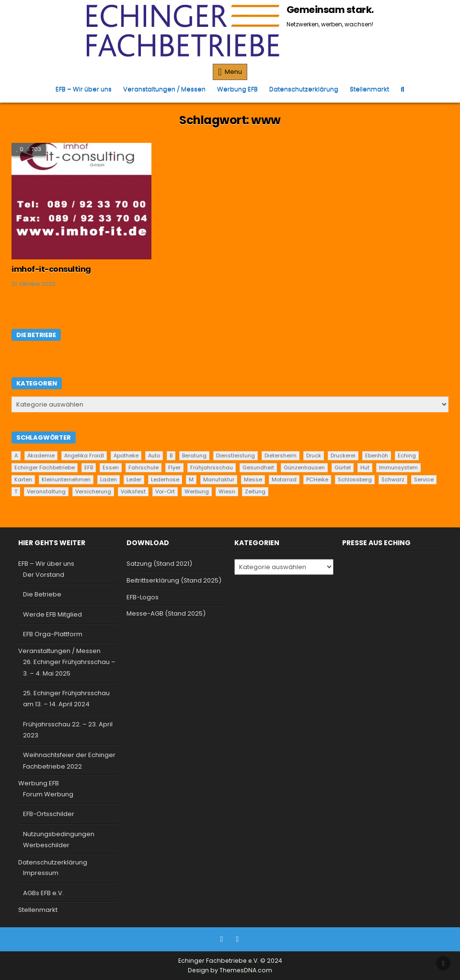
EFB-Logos (143, 597)
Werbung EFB (237, 89)
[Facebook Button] (222, 939)
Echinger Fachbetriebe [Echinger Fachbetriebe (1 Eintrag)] (45, 467)
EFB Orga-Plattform (53, 634)
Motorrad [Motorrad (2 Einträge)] (284, 479)
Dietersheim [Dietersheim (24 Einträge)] (281, 455)
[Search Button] (402, 89)
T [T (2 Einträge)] (16, 491)
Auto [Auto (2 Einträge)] (154, 455)
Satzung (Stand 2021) (159, 564)
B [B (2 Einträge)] (171, 455)
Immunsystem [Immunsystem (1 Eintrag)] (398, 467)
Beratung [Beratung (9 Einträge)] (194, 455)
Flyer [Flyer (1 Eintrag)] (174, 467)
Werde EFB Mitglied (52, 614)
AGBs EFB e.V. (43, 893)
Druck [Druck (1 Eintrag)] (314, 455)
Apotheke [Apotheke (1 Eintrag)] (126, 455)
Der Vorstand (44, 575)
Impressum (41, 873)
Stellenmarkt (369, 89)
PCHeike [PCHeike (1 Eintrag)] (317, 479)
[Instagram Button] (238, 939)
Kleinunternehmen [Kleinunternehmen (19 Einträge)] (66, 479)
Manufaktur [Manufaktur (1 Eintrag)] (219, 479)
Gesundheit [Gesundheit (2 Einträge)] (258, 467)
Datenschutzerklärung (304, 89)
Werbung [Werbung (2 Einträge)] (197, 491)
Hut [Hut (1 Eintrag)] (365, 467)
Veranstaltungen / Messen (164, 89)
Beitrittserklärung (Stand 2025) (174, 580)
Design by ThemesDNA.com (230, 970)
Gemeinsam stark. (330, 10)
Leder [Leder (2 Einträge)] (134, 479)
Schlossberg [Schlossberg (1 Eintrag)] (355, 479)
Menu (233, 72)
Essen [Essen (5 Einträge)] (111, 467)
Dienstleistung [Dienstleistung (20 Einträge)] (236, 455)
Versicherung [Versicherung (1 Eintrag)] (93, 491)
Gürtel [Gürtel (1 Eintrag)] (343, 467)
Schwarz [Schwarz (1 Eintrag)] (393, 479)
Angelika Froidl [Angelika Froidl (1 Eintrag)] (84, 455)
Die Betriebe (42, 594)
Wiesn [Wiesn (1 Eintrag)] (227, 491)
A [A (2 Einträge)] (16, 455)
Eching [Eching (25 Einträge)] (407, 455)
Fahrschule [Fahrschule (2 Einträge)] (144, 467)
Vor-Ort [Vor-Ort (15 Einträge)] (165, 491)
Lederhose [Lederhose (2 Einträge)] (165, 479)
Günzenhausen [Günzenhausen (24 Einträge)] (304, 467)
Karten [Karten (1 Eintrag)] (23, 479)
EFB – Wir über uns (84, 89)
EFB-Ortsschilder (49, 814)
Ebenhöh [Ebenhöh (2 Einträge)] (377, 455)
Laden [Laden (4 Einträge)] (109, 479)
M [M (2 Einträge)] (191, 479)
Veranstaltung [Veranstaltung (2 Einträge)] (46, 491)
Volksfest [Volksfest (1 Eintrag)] (133, 491)
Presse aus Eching (376, 543)
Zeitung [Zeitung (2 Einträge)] (255, 491)
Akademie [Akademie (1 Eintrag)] (41, 455)
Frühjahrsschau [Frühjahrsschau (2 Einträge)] (212, 467)
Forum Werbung (48, 794)
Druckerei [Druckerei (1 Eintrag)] (343, 455)
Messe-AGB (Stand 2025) (166, 613)
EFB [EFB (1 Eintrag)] (89, 467)
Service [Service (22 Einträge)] (424, 479)
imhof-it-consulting (51, 269)
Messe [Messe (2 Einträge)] (253, 479)
